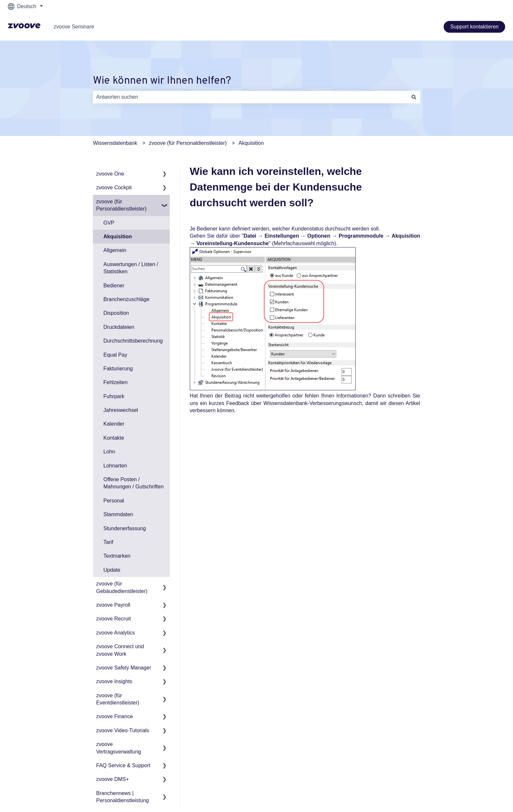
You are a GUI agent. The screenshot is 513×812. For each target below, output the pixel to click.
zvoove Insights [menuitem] (114, 681)
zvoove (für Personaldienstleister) (188, 143)
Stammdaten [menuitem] (118, 514)
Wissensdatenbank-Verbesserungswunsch (313, 403)
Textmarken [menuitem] (117, 556)
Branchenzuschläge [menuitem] (126, 299)
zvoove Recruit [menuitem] (114, 619)
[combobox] (250, 97)
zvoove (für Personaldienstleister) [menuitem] (121, 205)
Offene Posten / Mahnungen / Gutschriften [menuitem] (133, 483)
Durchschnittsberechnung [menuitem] (133, 341)
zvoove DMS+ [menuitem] (113, 779)
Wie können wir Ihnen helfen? (162, 81)
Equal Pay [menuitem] (115, 355)
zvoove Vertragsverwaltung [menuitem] (119, 748)
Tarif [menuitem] (108, 542)
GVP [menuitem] (109, 223)
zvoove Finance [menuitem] (115, 716)
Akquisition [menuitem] (118, 237)
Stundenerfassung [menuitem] (125, 528)
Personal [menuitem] (114, 501)
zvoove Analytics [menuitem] (115, 633)
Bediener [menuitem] (114, 286)
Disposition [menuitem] (116, 313)
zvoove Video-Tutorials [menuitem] (123, 730)
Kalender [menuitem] (114, 424)
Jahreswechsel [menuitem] (121, 410)
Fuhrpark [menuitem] (114, 396)
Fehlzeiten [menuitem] (115, 382)
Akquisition (251, 143)
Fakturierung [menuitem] (118, 369)
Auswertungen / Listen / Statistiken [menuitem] (131, 268)
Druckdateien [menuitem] (119, 327)
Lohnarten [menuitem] (115, 466)
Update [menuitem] (112, 570)
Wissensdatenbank (115, 143)
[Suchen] (414, 97)
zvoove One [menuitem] (110, 174)
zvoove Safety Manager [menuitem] (124, 668)
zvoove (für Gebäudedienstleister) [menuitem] (122, 587)
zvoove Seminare (74, 27)
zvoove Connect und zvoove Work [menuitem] (120, 650)
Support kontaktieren (474, 27)
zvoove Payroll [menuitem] (113, 605)
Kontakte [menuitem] (114, 438)
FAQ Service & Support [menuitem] (123, 765)
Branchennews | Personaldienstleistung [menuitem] (123, 797)
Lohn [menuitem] (109, 452)
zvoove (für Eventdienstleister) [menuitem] (118, 699)
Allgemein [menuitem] (115, 250)
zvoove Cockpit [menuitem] (114, 187)
